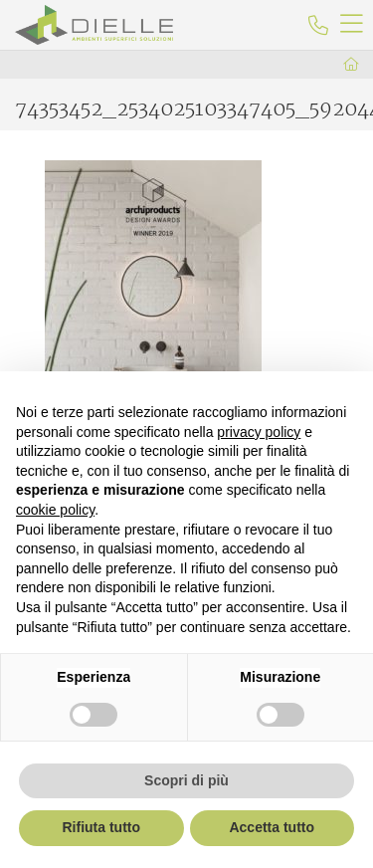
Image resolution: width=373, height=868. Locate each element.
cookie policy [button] (55, 510)
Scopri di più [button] (186, 780)
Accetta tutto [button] (272, 827)
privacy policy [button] (259, 432)
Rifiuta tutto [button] (101, 827)
